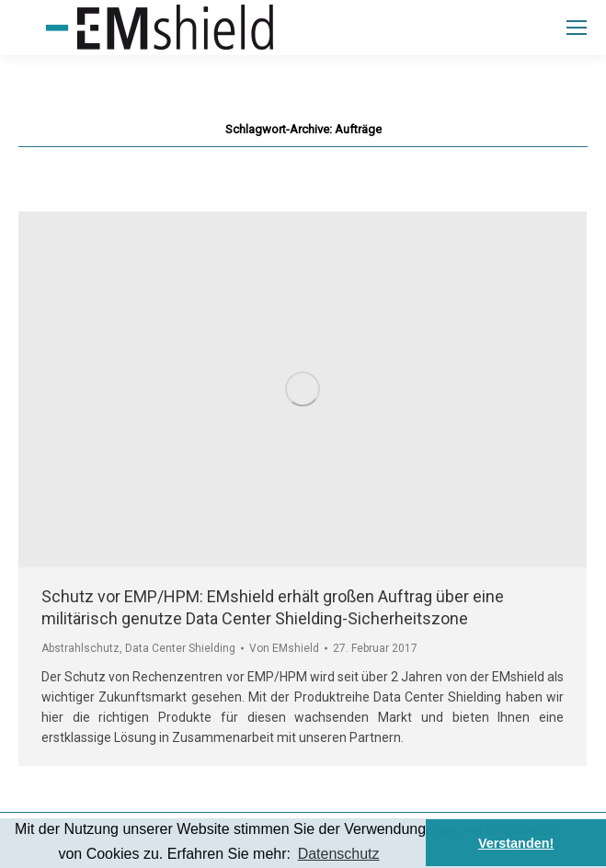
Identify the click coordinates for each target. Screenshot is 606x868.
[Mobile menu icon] (577, 28)
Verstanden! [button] (516, 843)
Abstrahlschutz (80, 648)
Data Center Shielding (180, 648)
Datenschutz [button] (339, 854)
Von (284, 648)
